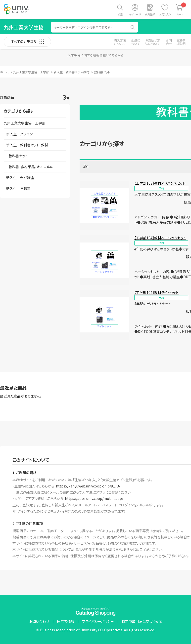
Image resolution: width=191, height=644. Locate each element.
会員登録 (150, 14)
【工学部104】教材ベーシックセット (160, 238)
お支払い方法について (153, 42)
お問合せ (169, 42)
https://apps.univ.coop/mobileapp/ (94, 498)
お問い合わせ (39, 621)
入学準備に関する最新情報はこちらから (96, 55)
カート (181, 9)
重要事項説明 (181, 42)
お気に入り (165, 14)
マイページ (135, 14)
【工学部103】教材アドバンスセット (160, 183)
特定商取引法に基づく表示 (142, 621)
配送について (136, 42)
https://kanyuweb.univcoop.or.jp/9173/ (88, 486)
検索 (120, 14)
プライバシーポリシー (98, 621)
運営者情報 (66, 621)
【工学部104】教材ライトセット (156, 292)
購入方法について (120, 42)
